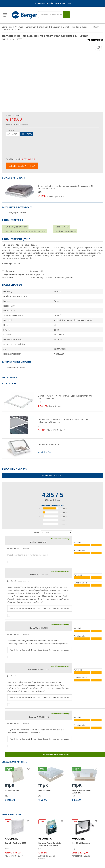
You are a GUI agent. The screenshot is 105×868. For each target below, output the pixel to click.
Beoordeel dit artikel (52, 475)
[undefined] (70, 191)
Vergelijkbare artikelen (22, 166)
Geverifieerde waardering (60, 539)
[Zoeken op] (66, 15)
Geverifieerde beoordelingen (52, 505)
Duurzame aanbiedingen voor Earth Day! (53, 3)
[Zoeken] (51, 15)
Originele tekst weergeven (59, 608)
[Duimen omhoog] (9, 562)
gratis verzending (23, 124)
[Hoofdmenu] (5, 15)
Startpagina (7, 27)
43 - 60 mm (27, 134)
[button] (52, 191)
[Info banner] (53, 3)
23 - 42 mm (13, 134)
